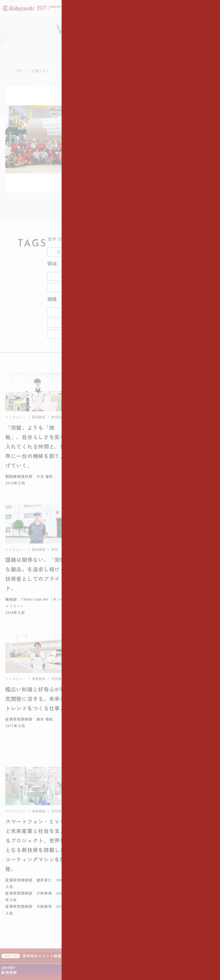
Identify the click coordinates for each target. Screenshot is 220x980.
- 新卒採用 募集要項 (130, 895)
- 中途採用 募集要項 (130, 905)
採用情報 (120, 882)
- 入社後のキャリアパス (29, 857)
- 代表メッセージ (22, 818)
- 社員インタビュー (25, 895)
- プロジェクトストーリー (31, 905)
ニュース (15, 940)
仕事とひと (18, 882)
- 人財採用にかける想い (29, 847)
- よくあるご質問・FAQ (134, 924)
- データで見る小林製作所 (31, 838)
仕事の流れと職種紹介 (135, 805)
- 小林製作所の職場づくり (31, 867)
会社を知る (18, 805)
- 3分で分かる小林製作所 (30, 828)
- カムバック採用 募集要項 (137, 915)
